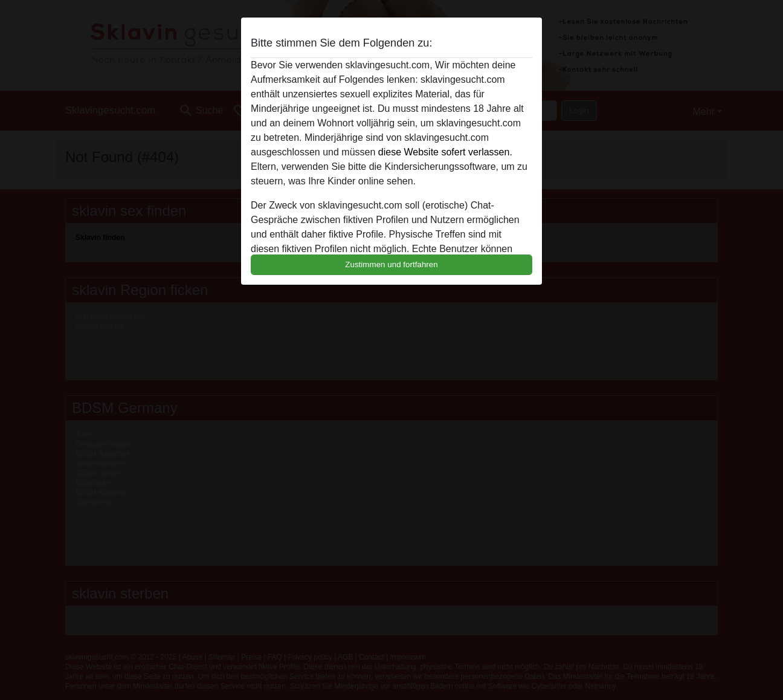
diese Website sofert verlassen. (445, 152)
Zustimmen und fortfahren (391, 264)
